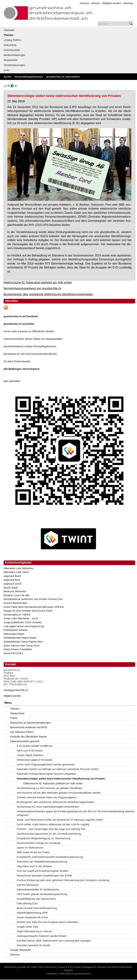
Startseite (9, 30)
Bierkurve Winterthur (15, 591)
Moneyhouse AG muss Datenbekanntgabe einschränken (48, 807)
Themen (9, 35)
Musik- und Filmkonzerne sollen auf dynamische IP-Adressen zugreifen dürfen (60, 820)
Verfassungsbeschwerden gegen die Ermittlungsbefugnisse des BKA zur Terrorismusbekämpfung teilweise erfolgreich (76, 813)
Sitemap (128, 3)
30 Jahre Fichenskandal (17, 361)
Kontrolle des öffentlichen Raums (28, 737)
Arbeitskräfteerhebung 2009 (32, 913)
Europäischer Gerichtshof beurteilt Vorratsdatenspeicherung (50, 857)
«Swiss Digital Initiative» (30, 755)
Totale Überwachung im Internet (34, 931)
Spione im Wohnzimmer (30, 848)
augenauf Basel (12, 576)
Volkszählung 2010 (27, 903)
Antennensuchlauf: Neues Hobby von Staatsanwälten (33, 339)
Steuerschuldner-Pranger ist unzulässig (39, 843)
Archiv (7, 77)
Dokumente (10, 45)
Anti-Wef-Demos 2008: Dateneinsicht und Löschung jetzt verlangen (54, 941)
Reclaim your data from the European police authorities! (48, 922)
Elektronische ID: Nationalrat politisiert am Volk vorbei (38, 282)
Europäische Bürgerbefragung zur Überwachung (44, 838)
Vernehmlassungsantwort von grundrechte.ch (32, 288)
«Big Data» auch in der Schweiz (34, 866)
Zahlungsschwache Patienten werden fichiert (42, 936)
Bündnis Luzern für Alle (16, 595)
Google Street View (27, 927)
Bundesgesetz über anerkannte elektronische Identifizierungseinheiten (48, 294)
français (85, 3)
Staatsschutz (17, 713)
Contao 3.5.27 (65, 967)
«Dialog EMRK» (13, 40)
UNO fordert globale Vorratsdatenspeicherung (42, 894)
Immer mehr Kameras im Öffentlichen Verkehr (29, 331)
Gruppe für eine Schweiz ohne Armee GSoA (28, 611)
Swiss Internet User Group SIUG (22, 646)
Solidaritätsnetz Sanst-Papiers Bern (23, 642)
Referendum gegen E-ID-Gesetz (35, 760)
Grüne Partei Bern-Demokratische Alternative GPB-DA (34, 607)
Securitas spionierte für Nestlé (33, 945)
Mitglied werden (112, 3)
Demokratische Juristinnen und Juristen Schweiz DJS (33, 599)
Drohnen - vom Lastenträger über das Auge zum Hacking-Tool (51, 829)
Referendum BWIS (14, 634)
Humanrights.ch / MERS (17, 615)
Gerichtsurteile (12, 50)
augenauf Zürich (13, 584)
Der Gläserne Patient (22, 732)
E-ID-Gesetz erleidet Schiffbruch (35, 746)
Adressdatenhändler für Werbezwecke (38, 890)
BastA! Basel (11, 588)
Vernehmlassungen (14, 65)
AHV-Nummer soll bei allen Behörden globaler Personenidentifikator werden (59, 793)
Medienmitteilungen (15, 55)
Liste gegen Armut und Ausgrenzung (24, 626)
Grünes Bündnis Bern (16, 603)
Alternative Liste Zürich (16, 572)
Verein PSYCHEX (13, 653)
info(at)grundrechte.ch (16, 690)
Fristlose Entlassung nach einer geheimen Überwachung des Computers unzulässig (63, 880)
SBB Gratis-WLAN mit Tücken (33, 852)
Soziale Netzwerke (21, 950)
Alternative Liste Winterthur (19, 568)
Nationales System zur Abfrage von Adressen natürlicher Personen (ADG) (58, 769)
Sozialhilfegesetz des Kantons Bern (36, 899)
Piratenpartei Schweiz (16, 630)
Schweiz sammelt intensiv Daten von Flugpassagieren (47, 797)
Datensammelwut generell (25, 741)
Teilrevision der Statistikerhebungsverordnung (42, 862)
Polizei (14, 718)
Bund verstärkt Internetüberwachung (37, 908)
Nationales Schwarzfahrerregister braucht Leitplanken (46, 774)
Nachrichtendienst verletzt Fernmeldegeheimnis (30, 346)
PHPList (115, 967)
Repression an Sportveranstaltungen (30, 723)
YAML (34, 967)
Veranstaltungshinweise (29, 77)
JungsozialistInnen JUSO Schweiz (22, 622)
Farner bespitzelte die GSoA (32, 917)
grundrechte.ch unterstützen (63, 77)
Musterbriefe (11, 60)
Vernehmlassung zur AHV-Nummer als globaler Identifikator (50, 788)
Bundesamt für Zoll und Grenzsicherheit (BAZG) (30, 354)
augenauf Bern (12, 580)
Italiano (96, 3)
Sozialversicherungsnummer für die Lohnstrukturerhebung (49, 834)
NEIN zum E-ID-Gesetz (30, 751)
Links (7, 70)
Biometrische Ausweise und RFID (29, 727)
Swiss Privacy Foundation (18, 649)
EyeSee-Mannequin (28, 885)
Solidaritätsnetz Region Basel (20, 638)
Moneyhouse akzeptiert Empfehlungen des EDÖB (44, 876)
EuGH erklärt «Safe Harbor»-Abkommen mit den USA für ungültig (53, 824)
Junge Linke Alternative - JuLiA (21, 618)
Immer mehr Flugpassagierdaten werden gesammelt (46, 765)
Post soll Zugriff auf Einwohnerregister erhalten (43, 871)
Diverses (15, 955)
